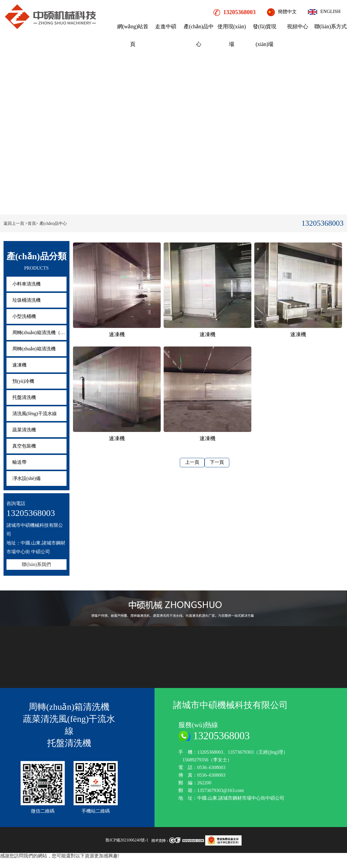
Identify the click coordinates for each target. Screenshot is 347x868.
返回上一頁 (14, 223)
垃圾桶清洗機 (26, 300)
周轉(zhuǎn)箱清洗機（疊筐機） (39, 332)
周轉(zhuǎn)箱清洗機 (34, 349)
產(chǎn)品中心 (199, 35)
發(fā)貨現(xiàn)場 (265, 35)
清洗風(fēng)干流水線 (35, 414)
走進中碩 (166, 27)
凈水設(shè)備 (26, 478)
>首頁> (32, 223)
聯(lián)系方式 (331, 27)
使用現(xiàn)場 (232, 35)
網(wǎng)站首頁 (133, 35)
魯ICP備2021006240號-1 (127, 840)
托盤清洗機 (24, 397)
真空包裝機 (24, 446)
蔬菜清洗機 (24, 430)
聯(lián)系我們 (36, 564)
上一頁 (192, 462)
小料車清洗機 (26, 284)
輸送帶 (19, 462)
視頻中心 (298, 27)
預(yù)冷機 (23, 381)
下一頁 (217, 462)
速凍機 (19, 365)
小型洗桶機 (24, 316)
